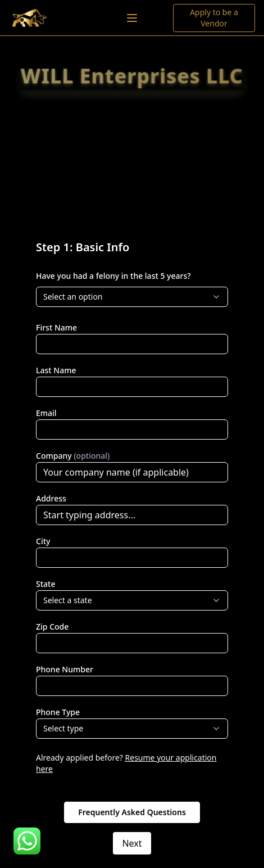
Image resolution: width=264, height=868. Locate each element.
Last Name (56, 370)
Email (46, 413)
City (43, 541)
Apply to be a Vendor (214, 18)
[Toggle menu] (132, 18)
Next (132, 843)
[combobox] (132, 297)
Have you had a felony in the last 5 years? (113, 276)
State (45, 584)
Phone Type (58, 712)
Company (73, 456)
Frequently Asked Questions (132, 812)
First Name (56, 327)
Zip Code (52, 627)
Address (51, 498)
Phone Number (65, 669)
